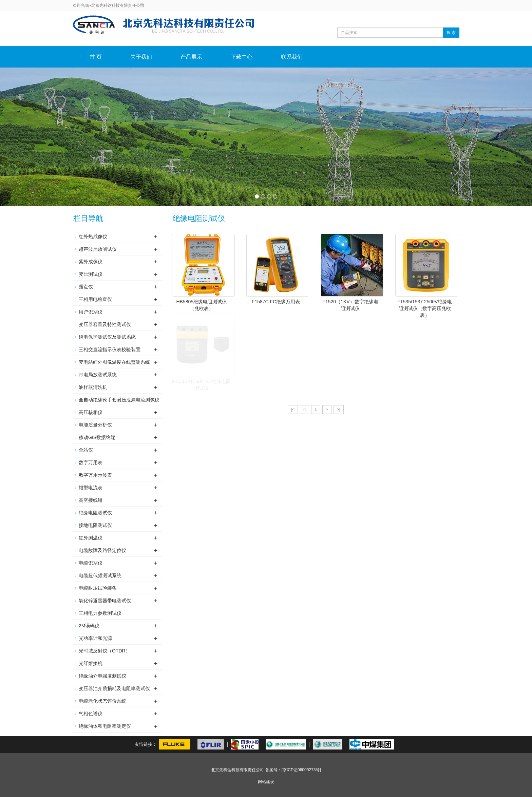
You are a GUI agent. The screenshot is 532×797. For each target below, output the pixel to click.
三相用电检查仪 (95, 299)
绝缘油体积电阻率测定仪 (105, 726)
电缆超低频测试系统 (100, 575)
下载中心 (242, 57)
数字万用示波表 (95, 475)
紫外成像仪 (91, 262)
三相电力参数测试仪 (100, 613)
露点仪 (86, 287)
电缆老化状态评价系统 (102, 701)
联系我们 (292, 57)
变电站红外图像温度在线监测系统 (114, 362)
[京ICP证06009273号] (301, 770)
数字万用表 (91, 462)
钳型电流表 (91, 488)
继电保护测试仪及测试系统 (107, 337)
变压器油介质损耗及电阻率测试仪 (114, 688)
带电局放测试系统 (98, 375)
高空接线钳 (91, 500)
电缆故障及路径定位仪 (102, 550)
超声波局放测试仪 (98, 249)
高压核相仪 (91, 412)
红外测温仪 (91, 538)
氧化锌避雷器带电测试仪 (105, 601)
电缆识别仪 (91, 563)
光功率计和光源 (95, 638)
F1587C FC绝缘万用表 (276, 302)
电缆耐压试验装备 (98, 588)
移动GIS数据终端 (97, 437)
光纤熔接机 (91, 663)
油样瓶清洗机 (93, 387)
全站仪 (86, 450)
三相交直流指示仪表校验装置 (110, 349)
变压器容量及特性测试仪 (105, 324)
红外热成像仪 (93, 236)
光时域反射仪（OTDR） (104, 651)
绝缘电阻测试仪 (95, 513)
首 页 (96, 57)
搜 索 (451, 33)
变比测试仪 (91, 274)
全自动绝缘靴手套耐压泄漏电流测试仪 (119, 400)
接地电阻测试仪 (95, 525)
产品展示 (191, 57)
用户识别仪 (91, 312)
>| (339, 410)
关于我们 (141, 57)
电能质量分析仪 (95, 425)
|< (293, 410)
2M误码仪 (89, 626)
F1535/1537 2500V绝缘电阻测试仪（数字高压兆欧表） (425, 308)
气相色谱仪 (91, 714)
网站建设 (266, 782)
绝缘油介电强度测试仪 (102, 676)
